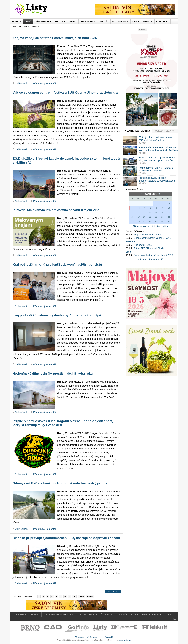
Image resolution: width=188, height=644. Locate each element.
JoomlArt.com (125, 640)
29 (156, 221)
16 (162, 212)
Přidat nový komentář (45, 84)
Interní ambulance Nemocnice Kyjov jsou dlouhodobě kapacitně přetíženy (158, 149)
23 (162, 217)
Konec (90, 597)
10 (74, 597)
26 (139, 221)
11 (132, 212)
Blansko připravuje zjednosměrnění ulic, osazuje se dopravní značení (66, 538)
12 (139, 212)
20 (144, 217)
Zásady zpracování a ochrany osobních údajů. (94, 637)
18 (132, 217)
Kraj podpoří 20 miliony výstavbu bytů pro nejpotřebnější (57, 315)
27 (144, 221)
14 (150, 212)
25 (132, 221)
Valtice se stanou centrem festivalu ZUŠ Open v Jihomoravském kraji (66, 93)
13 (144, 212)
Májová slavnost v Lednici (148, 235)
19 (139, 217)
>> (159, 194)
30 (162, 221)
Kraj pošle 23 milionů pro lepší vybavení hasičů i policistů (57, 265)
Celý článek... (22, 84)
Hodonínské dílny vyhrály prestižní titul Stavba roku (53, 373)
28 (150, 221)
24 (169, 217)
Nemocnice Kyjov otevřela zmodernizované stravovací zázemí (157, 179)
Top (175, 619)
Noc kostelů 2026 (143, 245)
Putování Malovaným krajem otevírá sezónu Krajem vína (56, 210)
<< (142, 194)
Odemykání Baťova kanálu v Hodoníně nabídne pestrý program (61, 483)
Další (81, 597)
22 (156, 217)
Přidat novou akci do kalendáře (151, 226)
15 (156, 212)
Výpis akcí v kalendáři (151, 259)
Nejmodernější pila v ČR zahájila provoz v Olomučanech (156, 169)
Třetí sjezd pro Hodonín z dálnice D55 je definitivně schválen (156, 139)
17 (169, 212)
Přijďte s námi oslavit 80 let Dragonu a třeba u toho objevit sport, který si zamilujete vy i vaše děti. (63, 423)
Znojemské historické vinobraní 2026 (153, 255)
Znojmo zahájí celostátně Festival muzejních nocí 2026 (55, 38)
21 (150, 217)
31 (169, 221)
